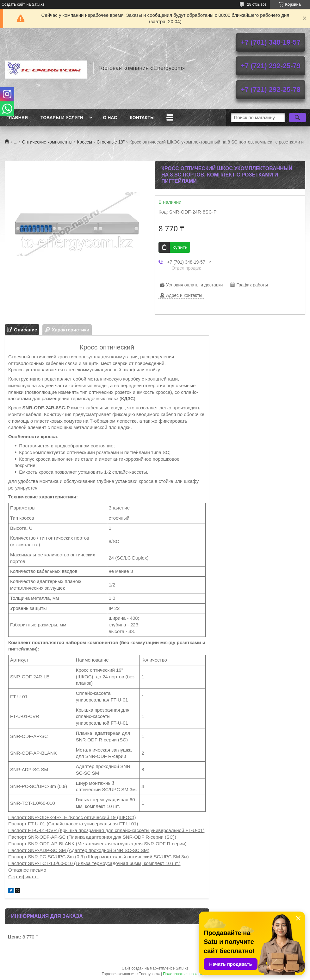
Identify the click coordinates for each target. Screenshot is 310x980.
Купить (180, 247)
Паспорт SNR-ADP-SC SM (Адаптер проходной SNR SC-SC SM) (79, 850)
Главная (17, 118)
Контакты (142, 118)
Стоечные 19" (111, 142)
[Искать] (298, 118)
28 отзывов (257, 4)
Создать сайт (13, 4)
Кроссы (84, 142)
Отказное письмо (27, 870)
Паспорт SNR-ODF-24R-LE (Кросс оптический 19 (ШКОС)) (72, 817)
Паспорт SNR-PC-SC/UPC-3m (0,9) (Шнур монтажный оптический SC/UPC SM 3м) (99, 857)
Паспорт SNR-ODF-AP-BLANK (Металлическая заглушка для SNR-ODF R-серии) (97, 844)
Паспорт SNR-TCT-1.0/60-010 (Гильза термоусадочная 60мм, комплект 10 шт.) (94, 863)
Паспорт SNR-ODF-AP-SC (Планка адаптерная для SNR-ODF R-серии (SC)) (92, 837)
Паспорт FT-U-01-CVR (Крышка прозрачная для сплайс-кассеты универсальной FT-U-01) (106, 830)
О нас (110, 118)
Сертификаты (23, 877)
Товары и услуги (62, 118)
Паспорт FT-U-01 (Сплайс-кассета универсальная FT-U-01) (73, 824)
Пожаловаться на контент (186, 974)
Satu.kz (182, 968)
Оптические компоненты (47, 142)
